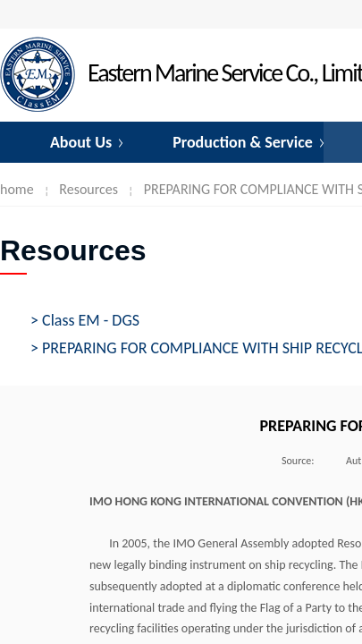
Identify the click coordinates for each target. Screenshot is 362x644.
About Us (81, 142)
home (17, 189)
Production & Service (243, 142)
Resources (88, 189)
